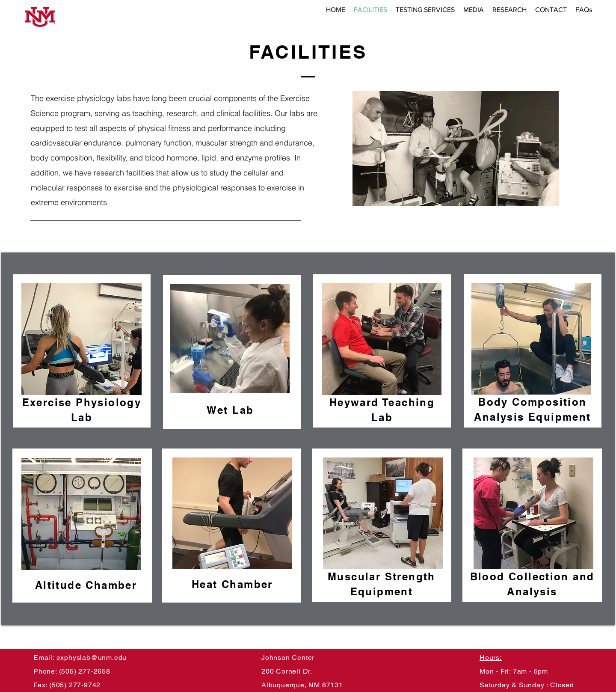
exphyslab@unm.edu (92, 658)
